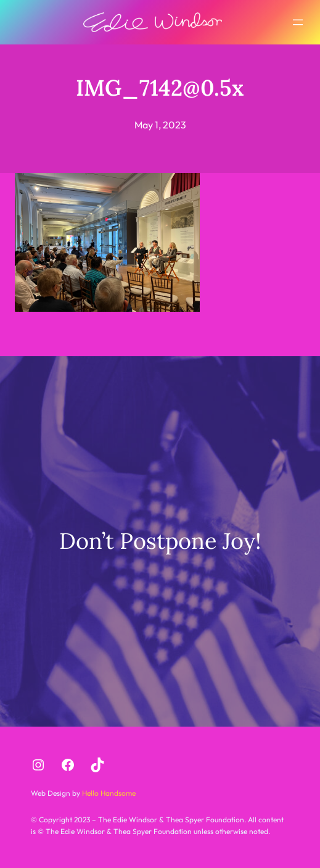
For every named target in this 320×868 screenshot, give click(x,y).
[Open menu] (298, 22)
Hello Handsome (108, 793)
